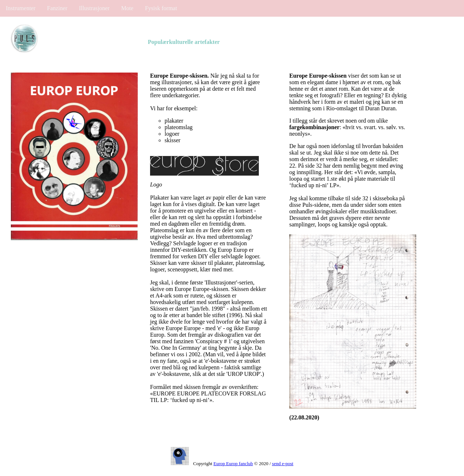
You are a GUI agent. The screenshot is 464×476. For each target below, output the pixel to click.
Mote (127, 8)
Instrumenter (21, 8)
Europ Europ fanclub (233, 463)
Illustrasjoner (94, 8)
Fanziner (57, 8)
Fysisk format (161, 8)
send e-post (283, 463)
